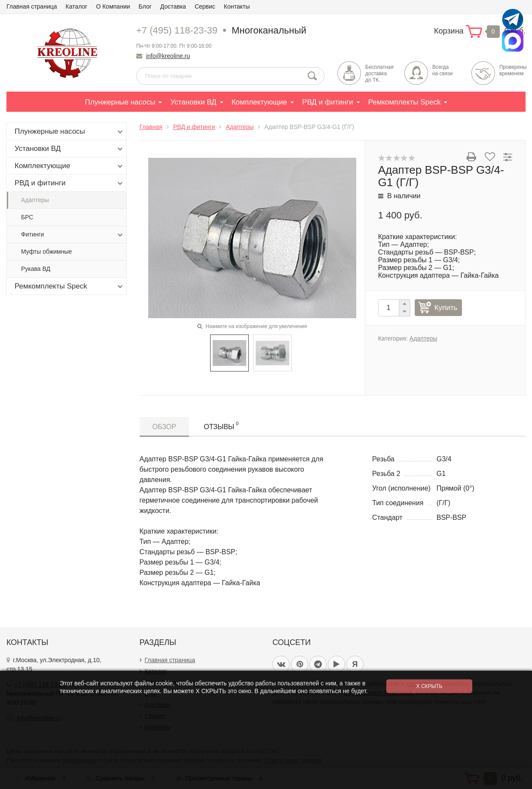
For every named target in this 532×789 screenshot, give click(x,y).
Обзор (164, 427)
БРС (27, 217)
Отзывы (221, 425)
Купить (446, 308)
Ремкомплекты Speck (405, 102)
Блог (145, 6)
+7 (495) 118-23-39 (177, 30)
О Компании (113, 6)
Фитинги (73, 235)
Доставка (173, 6)
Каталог (77, 6)
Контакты (237, 6)
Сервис (205, 6)
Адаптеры (35, 200)
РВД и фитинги (328, 102)
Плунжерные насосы (120, 102)
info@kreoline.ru (168, 56)
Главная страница (32, 6)
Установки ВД (193, 102)
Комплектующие (259, 102)
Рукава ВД (36, 269)
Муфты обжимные (46, 252)
